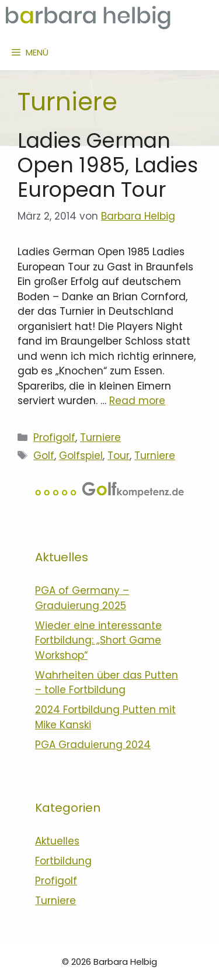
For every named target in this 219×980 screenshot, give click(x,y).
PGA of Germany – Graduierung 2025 (82, 598)
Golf (44, 456)
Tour (119, 456)
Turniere (100, 437)
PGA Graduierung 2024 (93, 745)
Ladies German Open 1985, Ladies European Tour (108, 165)
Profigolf (54, 437)
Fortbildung (63, 861)
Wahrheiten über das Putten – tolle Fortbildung (107, 683)
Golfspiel (81, 456)
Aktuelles (57, 841)
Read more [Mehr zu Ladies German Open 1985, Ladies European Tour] (137, 401)
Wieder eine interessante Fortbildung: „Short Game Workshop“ (98, 640)
